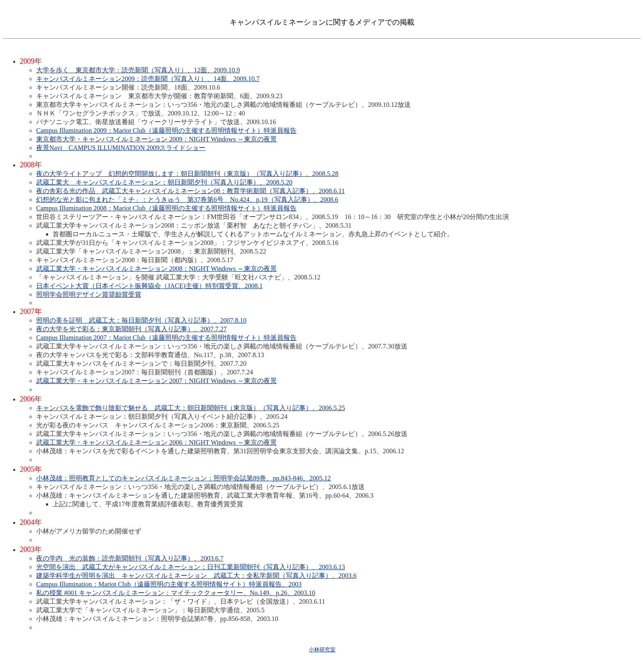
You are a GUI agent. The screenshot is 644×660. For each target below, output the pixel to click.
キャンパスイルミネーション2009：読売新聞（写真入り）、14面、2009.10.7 (148, 79)
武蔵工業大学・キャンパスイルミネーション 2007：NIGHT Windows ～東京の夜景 (156, 381)
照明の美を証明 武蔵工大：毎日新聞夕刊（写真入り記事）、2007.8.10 (141, 320)
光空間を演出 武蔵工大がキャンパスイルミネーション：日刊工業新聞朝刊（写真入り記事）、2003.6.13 (191, 567)
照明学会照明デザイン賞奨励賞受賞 (89, 294)
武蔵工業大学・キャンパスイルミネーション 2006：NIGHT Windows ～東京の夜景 (156, 442)
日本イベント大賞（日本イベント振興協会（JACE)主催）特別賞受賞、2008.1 (149, 286)
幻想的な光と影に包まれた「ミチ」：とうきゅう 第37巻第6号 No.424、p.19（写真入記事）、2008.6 (187, 200)
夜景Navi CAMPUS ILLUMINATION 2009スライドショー (121, 148)
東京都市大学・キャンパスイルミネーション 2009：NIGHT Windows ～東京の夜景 (156, 139)
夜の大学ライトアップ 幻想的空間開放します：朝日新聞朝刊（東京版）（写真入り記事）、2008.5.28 (187, 174)
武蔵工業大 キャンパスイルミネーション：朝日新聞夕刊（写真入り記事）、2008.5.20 (164, 182)
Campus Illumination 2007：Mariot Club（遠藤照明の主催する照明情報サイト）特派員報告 (166, 338)
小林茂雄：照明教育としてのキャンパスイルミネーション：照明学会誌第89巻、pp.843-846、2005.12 (183, 478)
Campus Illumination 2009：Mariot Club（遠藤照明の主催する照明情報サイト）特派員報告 (166, 130)
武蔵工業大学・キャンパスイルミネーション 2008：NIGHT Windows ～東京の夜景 (156, 269)
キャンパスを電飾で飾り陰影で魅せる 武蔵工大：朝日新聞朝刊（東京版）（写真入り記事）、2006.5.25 (191, 408)
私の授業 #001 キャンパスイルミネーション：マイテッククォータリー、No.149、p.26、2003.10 (176, 593)
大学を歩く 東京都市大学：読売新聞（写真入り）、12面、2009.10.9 (138, 70)
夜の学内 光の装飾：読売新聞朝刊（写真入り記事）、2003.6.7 (130, 558)
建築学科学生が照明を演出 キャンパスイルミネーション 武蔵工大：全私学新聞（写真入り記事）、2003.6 (196, 576)
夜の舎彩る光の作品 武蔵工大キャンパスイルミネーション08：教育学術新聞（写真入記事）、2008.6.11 (190, 191)
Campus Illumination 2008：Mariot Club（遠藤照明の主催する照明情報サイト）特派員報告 (166, 208)
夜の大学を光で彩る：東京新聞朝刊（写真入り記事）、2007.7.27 (131, 329)
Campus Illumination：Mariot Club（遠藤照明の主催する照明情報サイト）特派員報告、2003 (169, 584)
